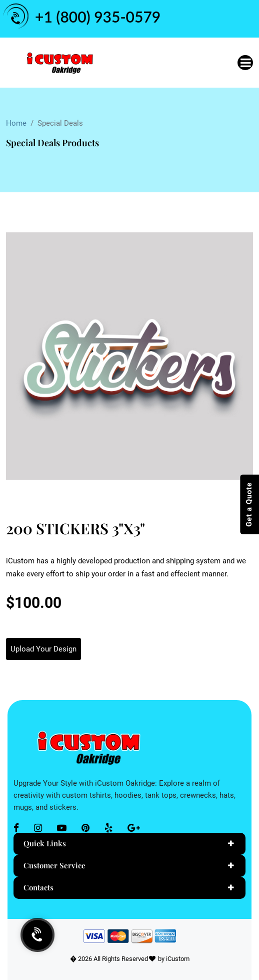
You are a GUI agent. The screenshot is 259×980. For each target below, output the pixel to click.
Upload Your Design (43, 649)
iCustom (178, 959)
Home (16, 123)
